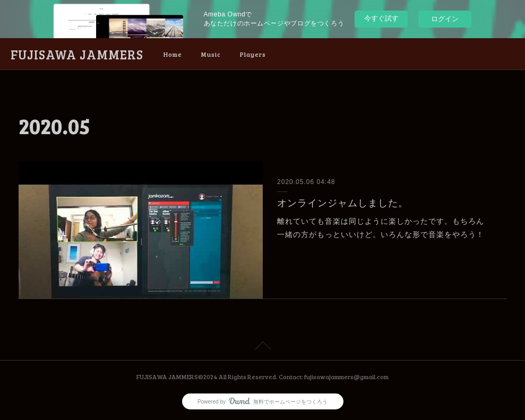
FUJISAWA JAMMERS (77, 54)
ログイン (445, 19)
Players (253, 54)
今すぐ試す (381, 18)
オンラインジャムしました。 (343, 203)
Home (173, 54)
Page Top (262, 347)
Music (211, 54)
